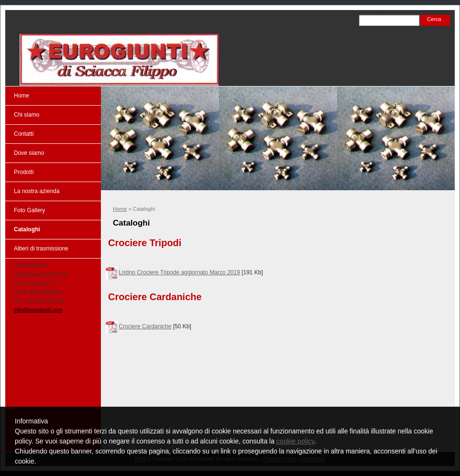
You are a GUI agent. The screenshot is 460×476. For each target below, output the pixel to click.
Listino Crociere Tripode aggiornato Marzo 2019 (179, 272)
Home (120, 209)
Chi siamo (27, 115)
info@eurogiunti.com (38, 310)
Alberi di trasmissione (41, 249)
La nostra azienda (37, 191)
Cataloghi (27, 229)
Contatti (24, 134)
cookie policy (295, 441)
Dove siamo (29, 153)
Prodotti (24, 172)
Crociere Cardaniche (145, 326)
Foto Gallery (29, 210)
